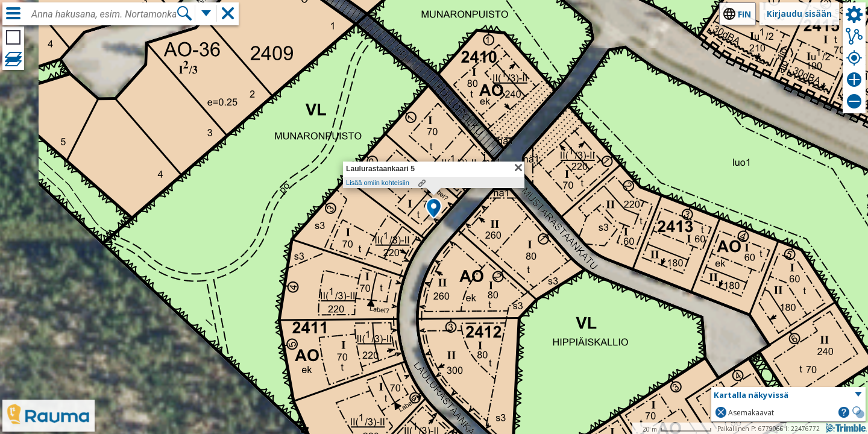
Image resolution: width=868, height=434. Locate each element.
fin (744, 14)
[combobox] (104, 14)
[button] (434, 209)
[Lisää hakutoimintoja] (206, 13)
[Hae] (184, 13)
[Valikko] (13, 13)
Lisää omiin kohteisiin (378, 183)
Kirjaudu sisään (799, 14)
